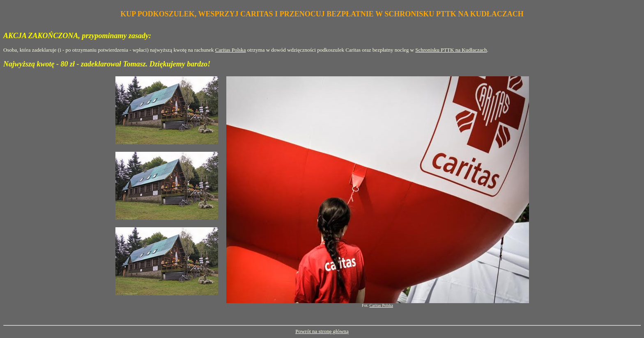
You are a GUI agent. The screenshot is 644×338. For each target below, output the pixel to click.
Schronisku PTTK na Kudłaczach (451, 50)
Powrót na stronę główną (322, 331)
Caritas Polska (231, 50)
